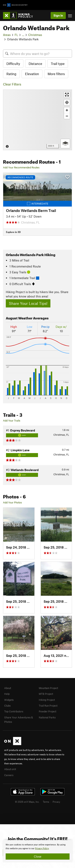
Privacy (56, 802)
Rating (11, 74)
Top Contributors (14, 711)
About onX (10, 769)
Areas (7, 35)
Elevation (32, 74)
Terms (46, 802)
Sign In (58, 15)
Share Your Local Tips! (28, 303)
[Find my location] (67, 102)
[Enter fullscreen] (67, 95)
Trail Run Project (48, 706)
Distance (35, 64)
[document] (37, 851)
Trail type (58, 64)
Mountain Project (48, 688)
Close (38, 856)
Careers (9, 775)
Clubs (7, 706)
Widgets (9, 700)
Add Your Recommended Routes (21, 167)
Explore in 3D (13, 232)
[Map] (37, 120)
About (8, 688)
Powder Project (47, 711)
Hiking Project (47, 700)
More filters (56, 74)
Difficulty (13, 64)
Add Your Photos (12, 502)
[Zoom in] (67, 110)
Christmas (35, 35)
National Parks (47, 717)
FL (16, 35)
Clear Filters (12, 84)
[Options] (65, 144)
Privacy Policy (42, 849)
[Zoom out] (67, 116)
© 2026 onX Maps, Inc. (27, 802)
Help (7, 694)
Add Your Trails (12, 421)
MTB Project (46, 694)
